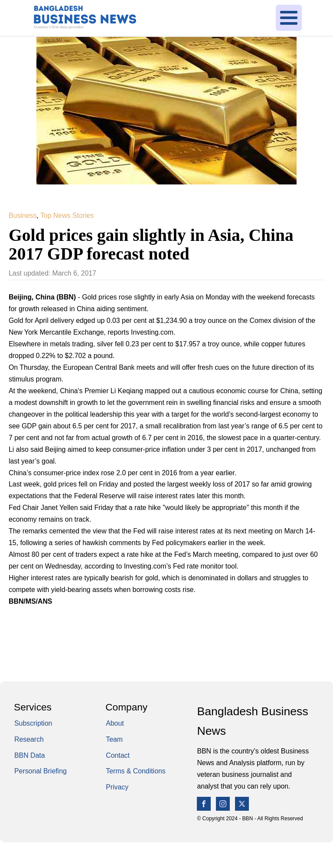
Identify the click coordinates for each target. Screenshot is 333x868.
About (115, 723)
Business (23, 215)
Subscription (33, 723)
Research (29, 739)
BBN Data (30, 755)
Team (114, 739)
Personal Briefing (41, 771)
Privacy (117, 787)
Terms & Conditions (136, 771)
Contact (118, 755)
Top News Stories (67, 215)
